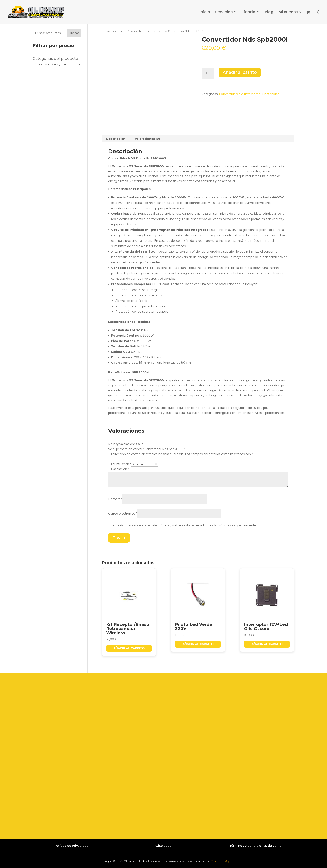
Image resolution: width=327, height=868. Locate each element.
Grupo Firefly (220, 861)
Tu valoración (119, 469)
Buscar (74, 33)
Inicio (205, 12)
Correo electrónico (123, 514)
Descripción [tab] (116, 139)
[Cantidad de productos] (208, 73)
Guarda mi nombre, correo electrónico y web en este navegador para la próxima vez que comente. (185, 525)
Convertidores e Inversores (148, 31)
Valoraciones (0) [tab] (147, 139)
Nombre (115, 499)
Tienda (249, 12)
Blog (269, 12)
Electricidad (119, 31)
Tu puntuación (120, 464)
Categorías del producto (55, 59)
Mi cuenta (288, 12)
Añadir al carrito (240, 72)
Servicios (224, 12)
